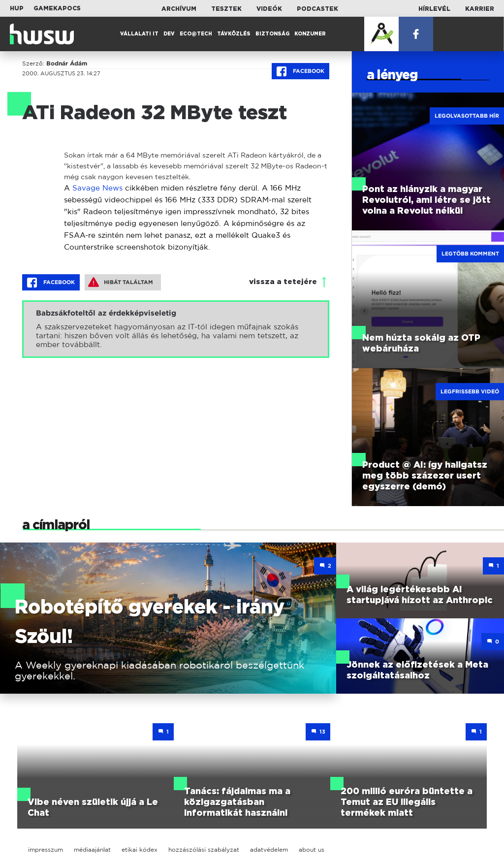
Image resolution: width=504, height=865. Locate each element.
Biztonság (272, 34)
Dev (169, 34)
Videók (269, 9)
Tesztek (226, 9)
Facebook (300, 71)
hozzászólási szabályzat (204, 849)
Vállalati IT (139, 34)
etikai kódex (140, 849)
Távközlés (234, 34)
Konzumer (310, 34)
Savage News (97, 188)
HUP (17, 8)
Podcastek (317, 9)
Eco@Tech (196, 34)
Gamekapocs (57, 8)
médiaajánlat (92, 849)
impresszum (46, 849)
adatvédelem (269, 849)
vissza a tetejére (283, 282)
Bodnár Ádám (67, 64)
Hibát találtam (121, 282)
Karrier (480, 9)
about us (312, 849)
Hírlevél (434, 9)
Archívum (179, 9)
